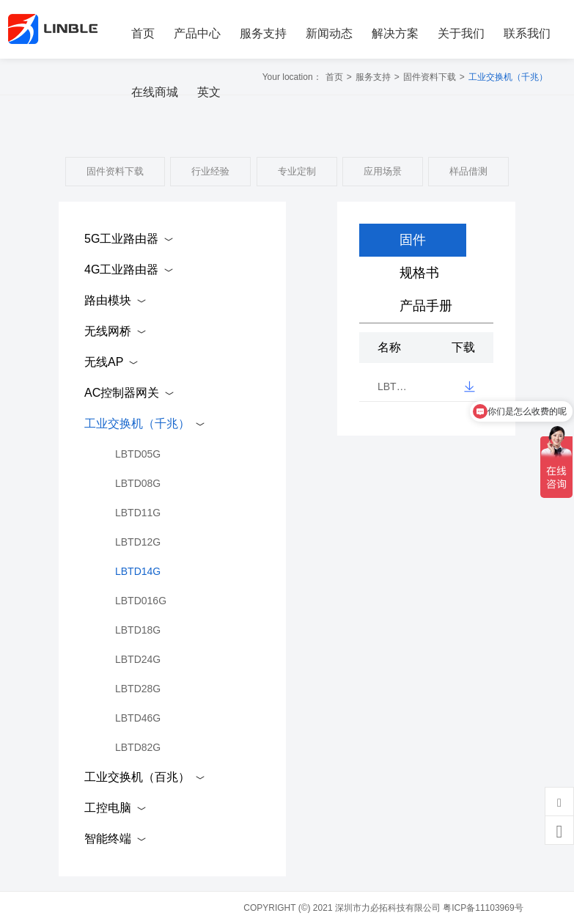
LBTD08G (138, 483)
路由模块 (108, 300)
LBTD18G (138, 630)
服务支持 (263, 33)
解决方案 (395, 33)
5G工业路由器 (121, 239)
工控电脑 (108, 808)
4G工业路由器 (121, 269)
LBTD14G (138, 571)
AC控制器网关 (122, 393)
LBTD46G (138, 718)
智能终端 (108, 839)
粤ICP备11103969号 (483, 908)
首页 (143, 33)
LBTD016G (141, 601)
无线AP (104, 362)
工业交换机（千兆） (137, 423)
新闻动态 (329, 33)
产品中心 (197, 33)
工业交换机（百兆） (137, 777)
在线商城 (155, 92)
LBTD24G (138, 659)
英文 (209, 92)
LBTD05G (138, 454)
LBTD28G (138, 689)
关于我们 (461, 33)
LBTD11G (138, 513)
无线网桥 (108, 331)
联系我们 (527, 33)
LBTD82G (138, 747)
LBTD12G (138, 542)
